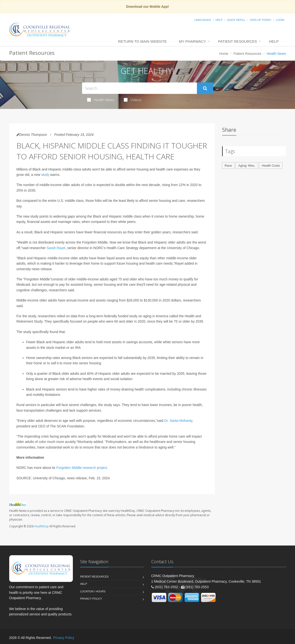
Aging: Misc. (247, 166)
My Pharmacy (192, 41)
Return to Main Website (143, 41)
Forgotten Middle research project (82, 468)
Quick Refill (236, 20)
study (45, 175)
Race (228, 166)
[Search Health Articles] (139, 88)
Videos (133, 100)
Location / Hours (93, 591)
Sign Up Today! (261, 20)
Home (224, 54)
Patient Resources (237, 41)
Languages (202, 20)
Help (219, 20)
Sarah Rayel (56, 248)
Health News (101, 100)
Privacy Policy (91, 599)
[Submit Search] (205, 88)
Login (280, 20)
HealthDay (41, 526)
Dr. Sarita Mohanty (178, 421)
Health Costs (271, 166)
